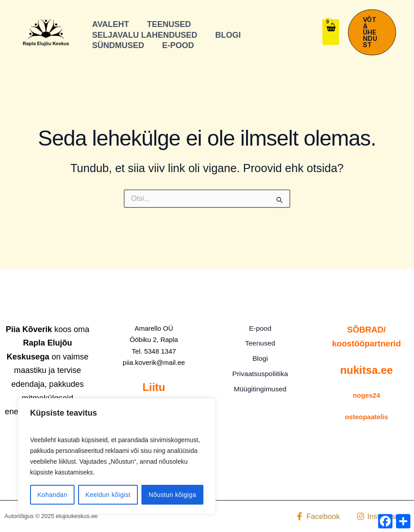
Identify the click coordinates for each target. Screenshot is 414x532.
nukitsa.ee (366, 370)
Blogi (260, 357)
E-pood (260, 329)
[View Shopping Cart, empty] (331, 32)
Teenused (260, 343)
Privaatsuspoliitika (260, 372)
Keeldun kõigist (108, 495)
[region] (117, 456)
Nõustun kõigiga (172, 495)
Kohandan (52, 495)
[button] (372, 32)
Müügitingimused (260, 386)
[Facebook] (318, 516)
